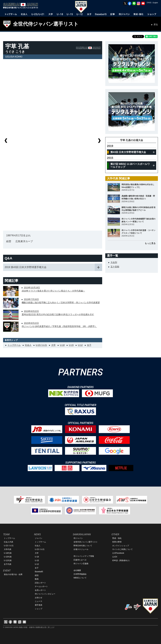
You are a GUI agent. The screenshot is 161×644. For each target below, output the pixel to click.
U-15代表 (8, 557)
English (155, 3)
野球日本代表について (83, 546)
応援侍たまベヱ (80, 560)
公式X (115, 557)
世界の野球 (117, 542)
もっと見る (150, 243)
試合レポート (40, 583)
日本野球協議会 (80, 574)
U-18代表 (8, 553)
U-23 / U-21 (41, 345)
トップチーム (14, 345)
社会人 (28, 345)
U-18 (62, 345)
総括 (37, 575)
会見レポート (40, 590)
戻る (156, 24)
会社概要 (77, 570)
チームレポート (41, 586)
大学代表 (8, 549)
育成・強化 (117, 538)
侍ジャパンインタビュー (45, 594)
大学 (53, 345)
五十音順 (115, 267)
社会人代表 (9, 542)
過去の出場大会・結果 (13, 574)
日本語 (149, 3)
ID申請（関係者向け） (122, 560)
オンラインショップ (121, 546)
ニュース (39, 601)
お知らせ (39, 598)
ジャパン (39, 538)
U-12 (80, 345)
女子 (89, 345)
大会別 (114, 262)
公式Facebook (118, 553)
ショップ (39, 609)
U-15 (71, 345)
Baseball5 (39, 572)
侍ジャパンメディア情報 (84, 556)
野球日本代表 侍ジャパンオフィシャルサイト (22, 6)
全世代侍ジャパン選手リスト (46, 24)
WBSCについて (80, 578)
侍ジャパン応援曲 (81, 564)
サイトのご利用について (122, 549)
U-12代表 (8, 560)
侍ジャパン (78, 538)
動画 (37, 579)
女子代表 (8, 564)
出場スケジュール (81, 549)
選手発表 (39, 605)
